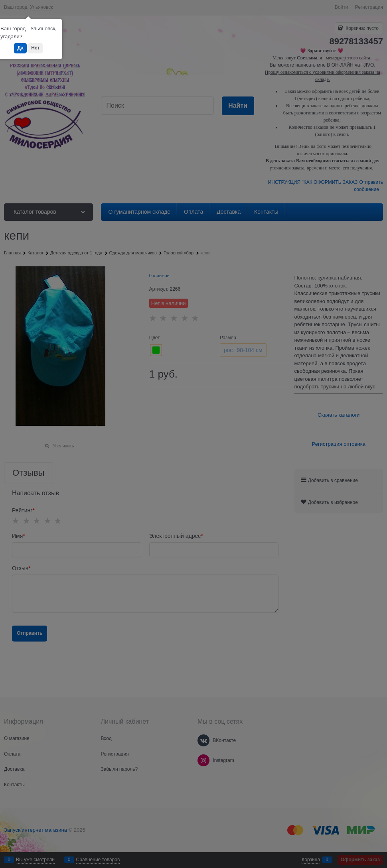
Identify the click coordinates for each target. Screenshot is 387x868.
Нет (35, 48)
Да (20, 48)
